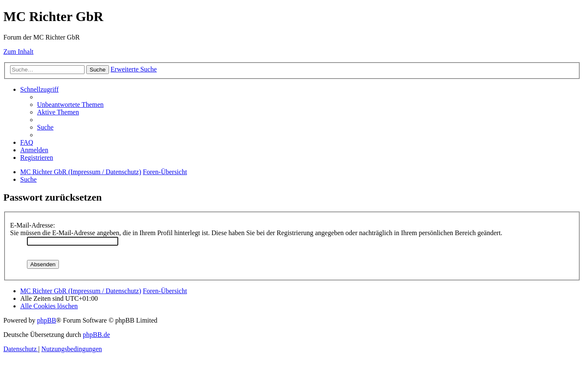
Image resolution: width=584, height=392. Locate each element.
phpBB (46, 320)
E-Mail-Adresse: (33, 225)
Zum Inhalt (19, 52)
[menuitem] (70, 105)
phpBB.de (96, 335)
